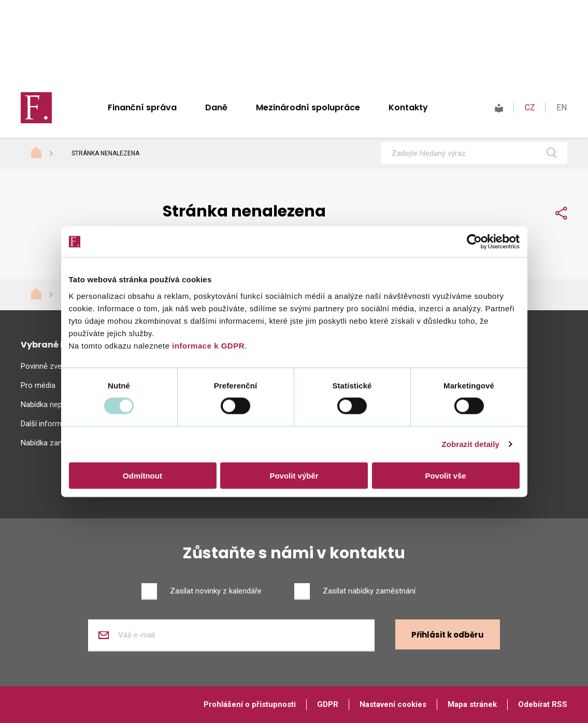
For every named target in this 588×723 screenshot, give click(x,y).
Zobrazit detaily (470, 444)
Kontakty (408, 107)
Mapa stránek (472, 704)
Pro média (38, 385)
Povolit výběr (294, 475)
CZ (530, 107)
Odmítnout (142, 475)
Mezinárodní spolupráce (308, 107)
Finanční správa (142, 107)
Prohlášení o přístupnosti (250, 704)
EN (562, 107)
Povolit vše (445, 475)
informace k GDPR (207, 345)
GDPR (328, 704)
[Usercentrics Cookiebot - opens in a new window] (474, 242)
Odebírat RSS (543, 704)
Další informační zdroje (60, 424)
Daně (216, 107)
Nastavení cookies (393, 704)
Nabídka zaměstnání (55, 443)
